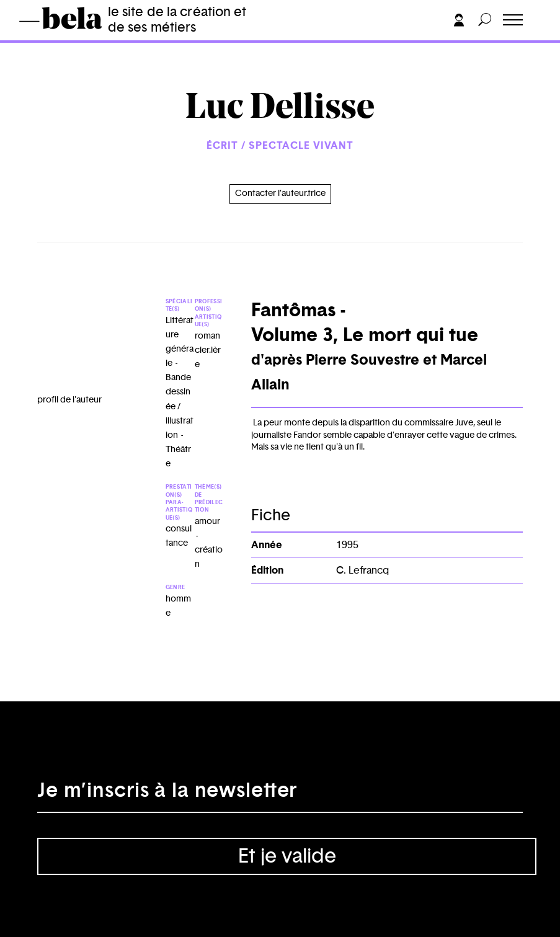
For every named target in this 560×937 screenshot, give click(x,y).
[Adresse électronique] (280, 794)
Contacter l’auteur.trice (280, 193)
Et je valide (287, 856)
